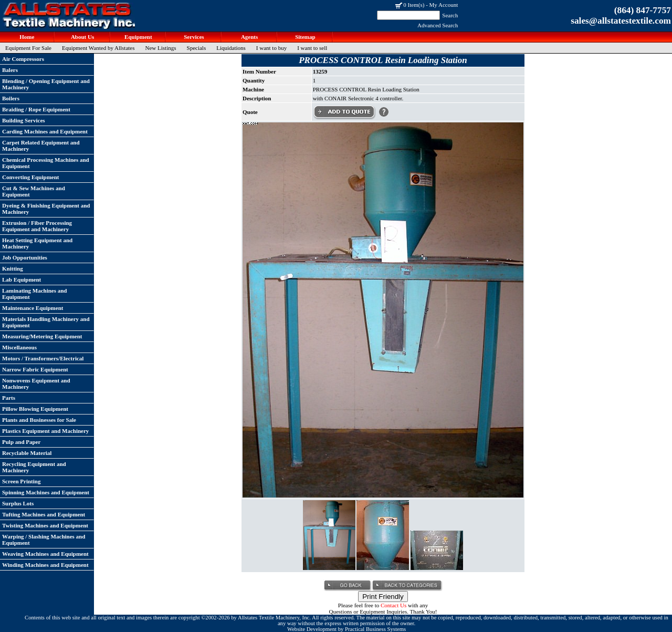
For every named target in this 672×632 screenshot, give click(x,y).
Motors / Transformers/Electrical (43, 358)
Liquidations (231, 48)
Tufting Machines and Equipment (44, 514)
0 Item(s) (414, 5)
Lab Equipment (22, 279)
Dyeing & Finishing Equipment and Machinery (46, 209)
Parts (9, 398)
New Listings (161, 48)
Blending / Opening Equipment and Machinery (46, 84)
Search (450, 15)
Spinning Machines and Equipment (46, 492)
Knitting (13, 268)
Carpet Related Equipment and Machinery (41, 146)
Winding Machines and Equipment (45, 565)
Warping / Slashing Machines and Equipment (44, 540)
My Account (444, 5)
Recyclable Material (27, 453)
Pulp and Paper (21, 442)
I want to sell (312, 48)
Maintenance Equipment (33, 308)
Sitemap (304, 37)
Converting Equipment (31, 177)
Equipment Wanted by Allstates (98, 48)
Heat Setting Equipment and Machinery (37, 243)
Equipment (137, 37)
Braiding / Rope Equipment (36, 109)
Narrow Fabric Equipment (35, 369)
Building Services (24, 120)
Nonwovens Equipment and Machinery (36, 384)
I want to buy (271, 48)
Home (27, 37)
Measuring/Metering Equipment (42, 336)
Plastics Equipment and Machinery (45, 431)
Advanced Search (438, 25)
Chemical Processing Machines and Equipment (46, 163)
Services (193, 37)
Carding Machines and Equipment (45, 131)
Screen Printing (21, 481)
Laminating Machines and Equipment (34, 294)
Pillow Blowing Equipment (35, 409)
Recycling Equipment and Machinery (34, 467)
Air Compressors (23, 59)
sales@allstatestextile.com (621, 21)
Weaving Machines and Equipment (45, 554)
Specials (197, 48)
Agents (249, 37)
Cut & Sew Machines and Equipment (34, 191)
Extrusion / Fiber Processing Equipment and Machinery (37, 226)
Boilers (11, 98)
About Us (82, 37)
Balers (10, 70)
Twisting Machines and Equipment (45, 525)
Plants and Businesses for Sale (39, 420)
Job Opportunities (25, 257)
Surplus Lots (18, 503)
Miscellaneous (19, 347)
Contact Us (393, 605)
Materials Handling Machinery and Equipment (46, 322)
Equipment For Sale (28, 48)
